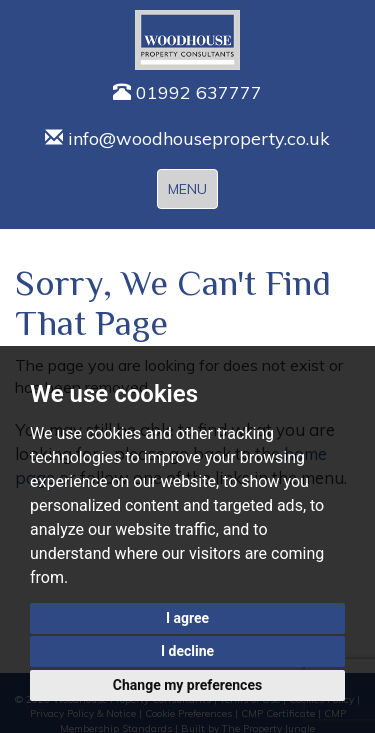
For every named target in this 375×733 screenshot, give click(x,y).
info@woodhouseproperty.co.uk (187, 138)
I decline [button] (187, 651)
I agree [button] (187, 618)
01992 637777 (187, 92)
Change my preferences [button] (187, 685)
